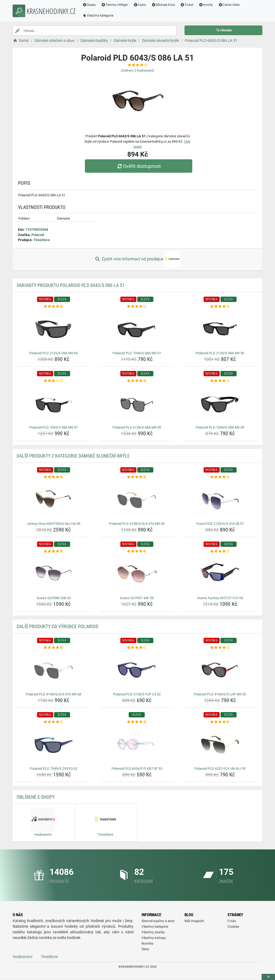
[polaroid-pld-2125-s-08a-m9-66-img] (54, 329)
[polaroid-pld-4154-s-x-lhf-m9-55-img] (220, 670)
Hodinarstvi (23, 957)
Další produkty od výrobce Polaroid (57, 626)
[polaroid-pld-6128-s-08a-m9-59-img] (137, 403)
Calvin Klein (231, 5)
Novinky (147, 944)
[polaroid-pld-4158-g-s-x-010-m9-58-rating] (137, 477)
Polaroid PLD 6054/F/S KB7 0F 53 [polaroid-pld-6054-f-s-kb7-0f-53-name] (137, 769)
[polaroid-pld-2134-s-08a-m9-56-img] (220, 329)
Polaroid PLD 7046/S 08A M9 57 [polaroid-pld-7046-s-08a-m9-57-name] (137, 353)
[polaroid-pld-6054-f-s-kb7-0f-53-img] (137, 745)
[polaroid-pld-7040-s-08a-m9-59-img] (220, 403)
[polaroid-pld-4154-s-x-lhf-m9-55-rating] (220, 648)
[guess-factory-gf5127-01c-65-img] (220, 574)
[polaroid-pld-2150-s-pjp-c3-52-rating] (137, 648)
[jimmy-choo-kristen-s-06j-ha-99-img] (54, 500)
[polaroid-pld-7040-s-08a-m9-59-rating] (220, 381)
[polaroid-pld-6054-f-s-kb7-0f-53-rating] (137, 722)
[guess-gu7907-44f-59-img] (137, 574)
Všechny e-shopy (154, 938)
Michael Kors (164, 5)
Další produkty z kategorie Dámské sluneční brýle (73, 456)
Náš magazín (194, 921)
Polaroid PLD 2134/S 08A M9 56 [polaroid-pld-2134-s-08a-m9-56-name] (220, 353)
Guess (91, 5)
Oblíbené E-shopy (36, 797)
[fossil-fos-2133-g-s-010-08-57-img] (220, 500)
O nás (232, 921)
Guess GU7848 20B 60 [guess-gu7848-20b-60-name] (54, 598)
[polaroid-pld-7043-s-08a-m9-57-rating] (54, 381)
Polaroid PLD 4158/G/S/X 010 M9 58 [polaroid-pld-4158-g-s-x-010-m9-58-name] (137, 524)
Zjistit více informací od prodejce (137, 259)
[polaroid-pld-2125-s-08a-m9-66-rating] (54, 307)
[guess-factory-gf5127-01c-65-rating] (220, 551)
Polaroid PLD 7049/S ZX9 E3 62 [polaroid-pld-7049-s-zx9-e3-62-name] (54, 769)
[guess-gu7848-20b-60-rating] (54, 551)
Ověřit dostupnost (139, 166)
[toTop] (268, 977)
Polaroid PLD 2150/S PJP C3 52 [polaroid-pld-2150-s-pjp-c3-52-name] (137, 694)
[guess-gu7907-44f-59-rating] (137, 551)
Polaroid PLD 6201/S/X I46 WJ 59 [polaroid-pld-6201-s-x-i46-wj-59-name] (220, 769)
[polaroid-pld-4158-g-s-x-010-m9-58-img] (137, 500)
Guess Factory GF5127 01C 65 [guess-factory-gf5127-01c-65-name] (220, 598)
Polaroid (38, 235)
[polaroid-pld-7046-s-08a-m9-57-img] (137, 329)
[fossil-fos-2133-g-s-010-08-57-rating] (220, 477)
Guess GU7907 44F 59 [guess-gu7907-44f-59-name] (137, 598)
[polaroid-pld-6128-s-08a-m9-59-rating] (137, 381)
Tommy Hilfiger (116, 5)
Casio (141, 5)
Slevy (145, 949)
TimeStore (42, 240)
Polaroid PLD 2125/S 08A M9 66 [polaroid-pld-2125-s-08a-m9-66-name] (53, 353)
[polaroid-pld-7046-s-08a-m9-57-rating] (137, 307)
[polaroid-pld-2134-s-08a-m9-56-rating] (220, 307)
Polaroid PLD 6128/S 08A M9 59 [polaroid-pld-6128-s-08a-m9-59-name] (137, 427)
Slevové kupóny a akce (158, 921)
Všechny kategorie (99, 16)
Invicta (207, 5)
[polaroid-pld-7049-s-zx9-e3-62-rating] (54, 722)
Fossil (188, 5)
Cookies (233, 927)
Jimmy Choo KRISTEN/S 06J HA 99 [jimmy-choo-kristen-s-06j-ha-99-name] (54, 524)
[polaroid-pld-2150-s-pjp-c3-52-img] (137, 670)
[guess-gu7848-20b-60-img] (54, 574)
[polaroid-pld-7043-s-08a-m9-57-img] (54, 403)
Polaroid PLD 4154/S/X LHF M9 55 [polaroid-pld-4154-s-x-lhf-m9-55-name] (220, 694)
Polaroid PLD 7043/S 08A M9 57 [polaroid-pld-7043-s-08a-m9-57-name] (53, 427)
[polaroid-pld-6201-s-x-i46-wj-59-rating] (220, 722)
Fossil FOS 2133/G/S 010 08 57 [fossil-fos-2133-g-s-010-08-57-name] (220, 524)
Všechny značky (153, 932)
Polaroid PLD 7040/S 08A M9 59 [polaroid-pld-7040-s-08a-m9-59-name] (220, 427)
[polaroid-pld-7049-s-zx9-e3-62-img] (54, 745)
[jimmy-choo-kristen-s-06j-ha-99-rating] (54, 477)
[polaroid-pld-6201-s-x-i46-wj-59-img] (220, 745)
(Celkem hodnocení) (137, 70)
